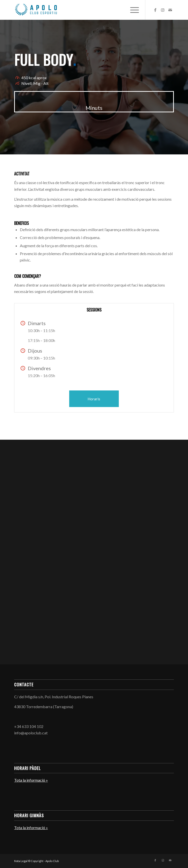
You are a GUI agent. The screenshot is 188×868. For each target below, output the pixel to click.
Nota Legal (21, 861)
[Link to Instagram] (163, 10)
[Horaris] (94, 399)
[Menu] (132, 10)
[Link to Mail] (170, 10)
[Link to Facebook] (155, 10)
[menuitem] (132, 10)
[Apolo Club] (78, 10)
